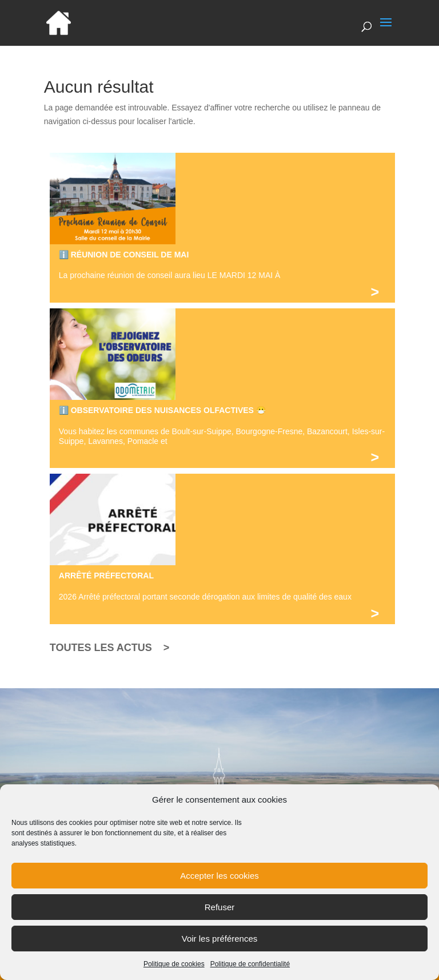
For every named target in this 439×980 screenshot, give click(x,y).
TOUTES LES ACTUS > (110, 648)
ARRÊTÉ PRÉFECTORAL (106, 576)
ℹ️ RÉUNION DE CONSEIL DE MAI (124, 255)
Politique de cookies (174, 974)
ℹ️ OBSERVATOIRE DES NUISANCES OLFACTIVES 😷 (162, 410)
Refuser (220, 917)
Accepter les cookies (219, 885)
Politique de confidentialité (250, 974)
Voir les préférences (220, 948)
